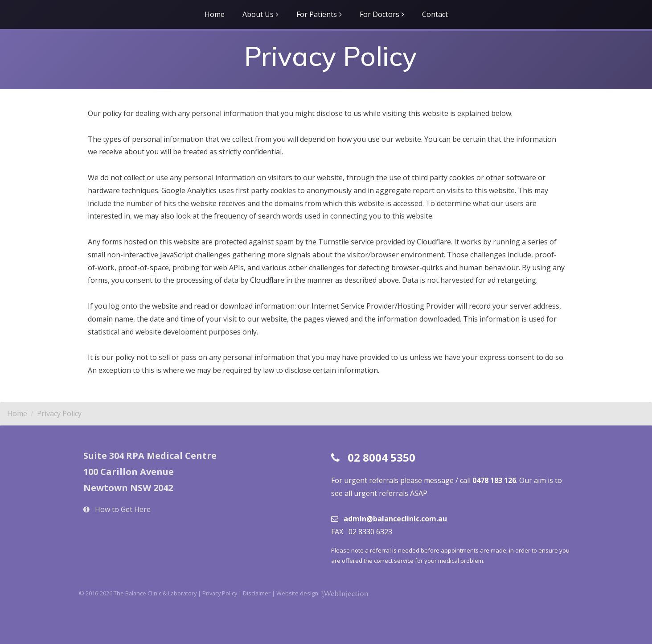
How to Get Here (123, 509)
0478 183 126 (494, 480)
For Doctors (379, 14)
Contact (435, 14)
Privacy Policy (59, 413)
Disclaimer (257, 593)
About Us (258, 14)
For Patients (317, 14)
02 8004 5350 (381, 457)
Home (215, 14)
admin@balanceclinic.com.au (395, 519)
